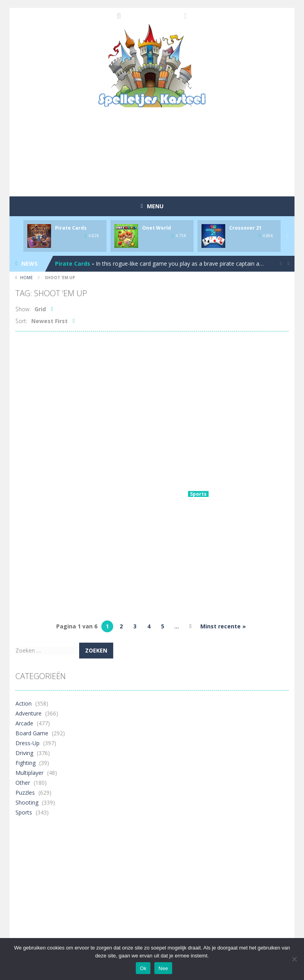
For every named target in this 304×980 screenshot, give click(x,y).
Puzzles (25, 793)
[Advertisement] (160, 168)
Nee (163, 968)
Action (24, 703)
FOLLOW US (185, 16)
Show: (23, 309)
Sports (198, 494)
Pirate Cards (71, 228)
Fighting (26, 763)
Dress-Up (28, 743)
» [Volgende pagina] (190, 626)
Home (27, 278)
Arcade (24, 723)
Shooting (27, 802)
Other (23, 783)
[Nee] (294, 959)
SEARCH (119, 16)
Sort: (21, 321)
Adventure (28, 713)
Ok (143, 968)
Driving (24, 753)
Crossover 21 (245, 228)
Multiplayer (29, 773)
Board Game (32, 733)
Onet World (157, 228)
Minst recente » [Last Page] (223, 626)
